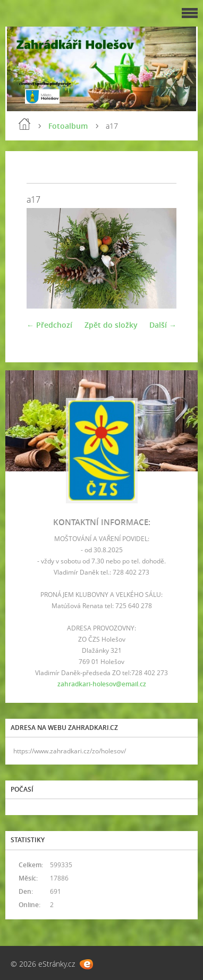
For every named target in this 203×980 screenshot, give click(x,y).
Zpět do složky (111, 325)
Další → (163, 325)
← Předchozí (49, 325)
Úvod (24, 124)
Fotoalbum (68, 126)
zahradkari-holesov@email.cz (102, 684)
